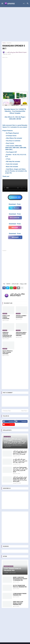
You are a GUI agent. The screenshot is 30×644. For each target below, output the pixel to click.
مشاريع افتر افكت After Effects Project (17, 295)
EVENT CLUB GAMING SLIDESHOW (6, 317)
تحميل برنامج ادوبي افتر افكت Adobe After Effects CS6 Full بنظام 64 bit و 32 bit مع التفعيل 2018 (20, 479)
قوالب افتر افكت (15, 284)
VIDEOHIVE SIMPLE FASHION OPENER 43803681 (21, 334)
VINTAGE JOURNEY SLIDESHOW (21, 316)
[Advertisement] (15, 24)
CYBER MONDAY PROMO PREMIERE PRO (20, 594)
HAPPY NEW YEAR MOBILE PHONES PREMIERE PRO (18, 603)
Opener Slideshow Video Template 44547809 (8, 352)
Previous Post (7, 411)
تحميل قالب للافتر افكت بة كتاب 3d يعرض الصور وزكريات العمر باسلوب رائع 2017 (20, 461)
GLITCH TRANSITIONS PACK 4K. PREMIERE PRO (20, 586)
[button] (2, 4)
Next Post (24, 411)
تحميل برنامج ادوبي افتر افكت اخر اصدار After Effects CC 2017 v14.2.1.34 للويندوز (20, 453)
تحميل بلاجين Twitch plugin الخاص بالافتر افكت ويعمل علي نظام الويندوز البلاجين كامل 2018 (20, 470)
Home (4, 43)
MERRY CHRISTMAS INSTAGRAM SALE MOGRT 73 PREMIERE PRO (20, 579)
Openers (9, 43)
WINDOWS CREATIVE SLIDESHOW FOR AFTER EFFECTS (7, 335)
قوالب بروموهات (23, 284)
